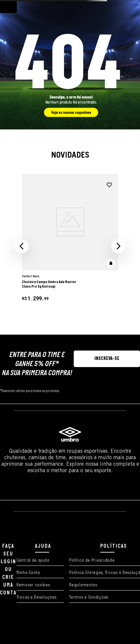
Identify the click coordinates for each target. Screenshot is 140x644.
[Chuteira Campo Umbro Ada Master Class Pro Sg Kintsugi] (70, 246)
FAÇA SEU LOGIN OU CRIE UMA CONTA (8, 570)
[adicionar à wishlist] (109, 185)
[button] (22, 246)
